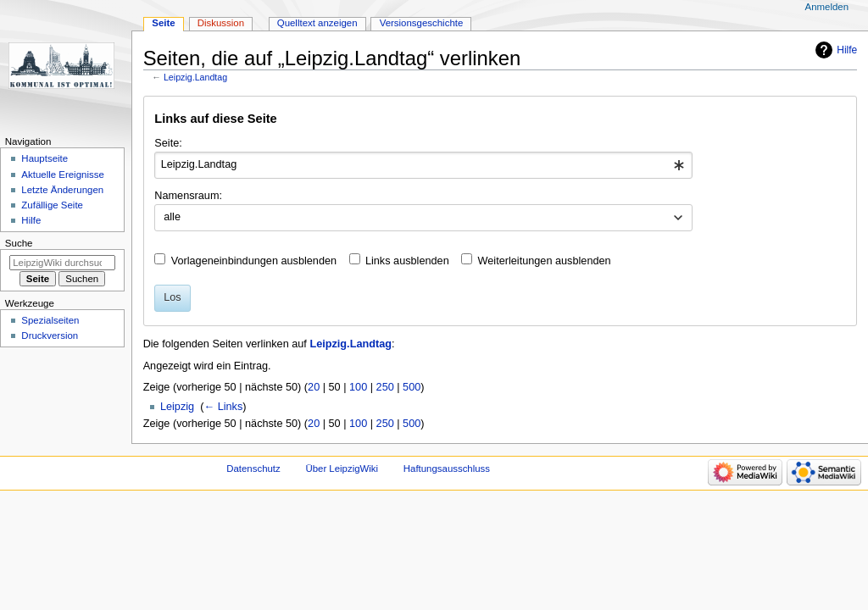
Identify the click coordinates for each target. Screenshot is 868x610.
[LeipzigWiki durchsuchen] (62, 263)
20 (314, 387)
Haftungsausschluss (447, 469)
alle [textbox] (172, 217)
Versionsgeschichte (422, 23)
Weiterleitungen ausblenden (545, 261)
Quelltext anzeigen (317, 23)
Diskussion (221, 23)
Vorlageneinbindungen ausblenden (254, 261)
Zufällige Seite (52, 205)
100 (358, 387)
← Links (223, 407)
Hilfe (847, 50)
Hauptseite (45, 158)
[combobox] (423, 165)
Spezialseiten (50, 320)
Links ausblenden (407, 261)
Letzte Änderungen (62, 190)
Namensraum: (188, 196)
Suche (19, 243)
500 (412, 387)
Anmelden (827, 7)
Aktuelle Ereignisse (62, 175)
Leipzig (177, 407)
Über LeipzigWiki (342, 469)
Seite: (168, 143)
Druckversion (50, 335)
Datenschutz (253, 469)
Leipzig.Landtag (195, 77)
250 (385, 387)
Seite (163, 23)
